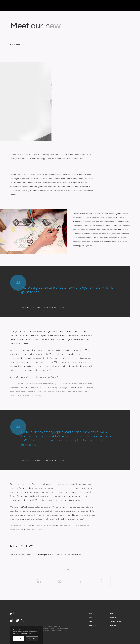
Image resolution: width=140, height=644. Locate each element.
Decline (32, 639)
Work (91, 621)
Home (92, 613)
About (92, 617)
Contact (113, 617)
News (112, 613)
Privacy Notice (115, 621)
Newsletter (114, 625)
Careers (92, 625)
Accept (19, 639)
